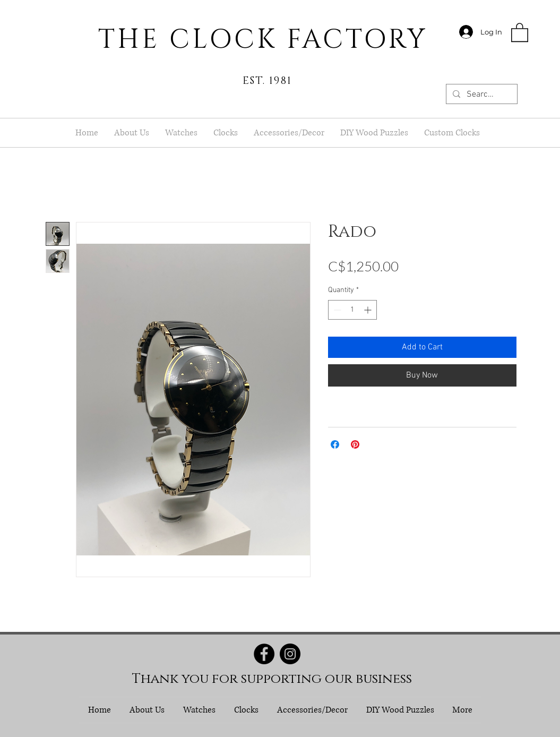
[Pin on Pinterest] (355, 444)
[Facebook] (264, 654)
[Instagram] (290, 654)
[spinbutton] (352, 310)
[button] (520, 32)
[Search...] (481, 95)
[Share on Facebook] (335, 444)
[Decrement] (336, 310)
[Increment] (369, 310)
